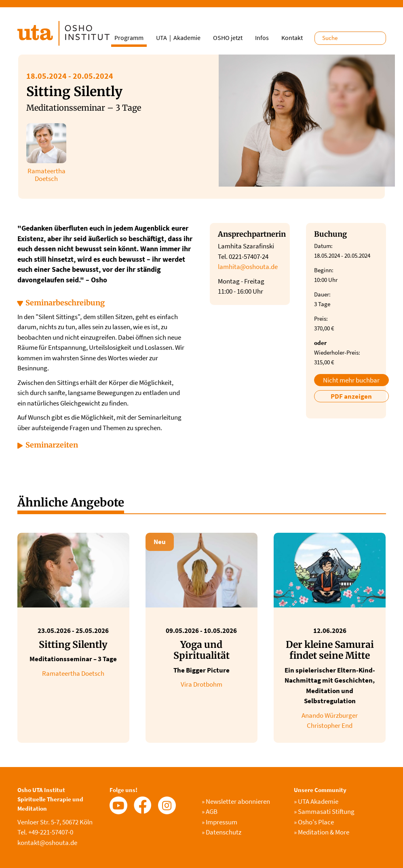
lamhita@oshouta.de (248, 267)
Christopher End (330, 725)
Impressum (219, 822)
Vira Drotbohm (201, 684)
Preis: (321, 318)
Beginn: (324, 270)
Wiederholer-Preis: (337, 352)
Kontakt (292, 38)
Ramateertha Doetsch (73, 673)
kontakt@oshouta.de (47, 843)
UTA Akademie (316, 801)
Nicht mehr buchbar (351, 380)
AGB (210, 811)
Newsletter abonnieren (236, 801)
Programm (129, 38)
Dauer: (322, 294)
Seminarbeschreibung (65, 303)
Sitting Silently (73, 644)
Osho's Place (314, 822)
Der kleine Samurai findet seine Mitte (330, 650)
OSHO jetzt (228, 38)
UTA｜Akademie (178, 38)
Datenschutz (222, 832)
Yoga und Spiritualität (201, 650)
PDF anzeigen (351, 396)
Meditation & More (322, 832)
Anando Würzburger (330, 715)
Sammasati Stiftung (324, 811)
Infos (262, 38)
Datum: (323, 246)
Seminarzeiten (52, 445)
